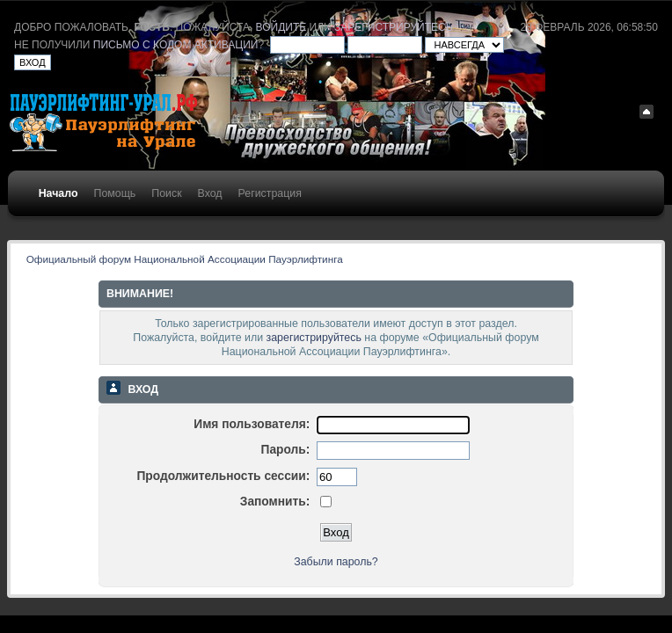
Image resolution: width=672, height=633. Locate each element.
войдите (281, 27)
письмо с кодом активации (176, 45)
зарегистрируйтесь (393, 27)
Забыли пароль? (336, 562)
